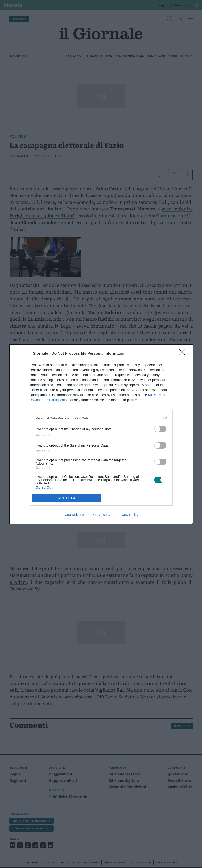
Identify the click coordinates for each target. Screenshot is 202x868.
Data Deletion (74, 515)
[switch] (160, 429)
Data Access (101, 515)
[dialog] (101, 434)
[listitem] (101, 418)
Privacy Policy (128, 515)
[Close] (184, 354)
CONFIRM (67, 497)
